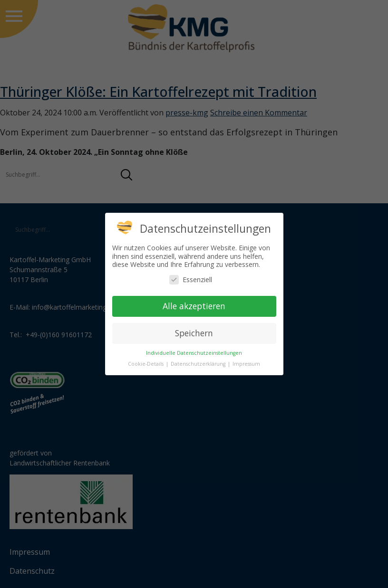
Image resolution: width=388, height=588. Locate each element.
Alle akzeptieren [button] (194, 306)
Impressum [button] (246, 364)
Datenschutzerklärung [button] (199, 364)
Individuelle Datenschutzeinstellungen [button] (194, 353)
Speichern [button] (194, 333)
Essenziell (191, 280)
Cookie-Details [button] (146, 364)
